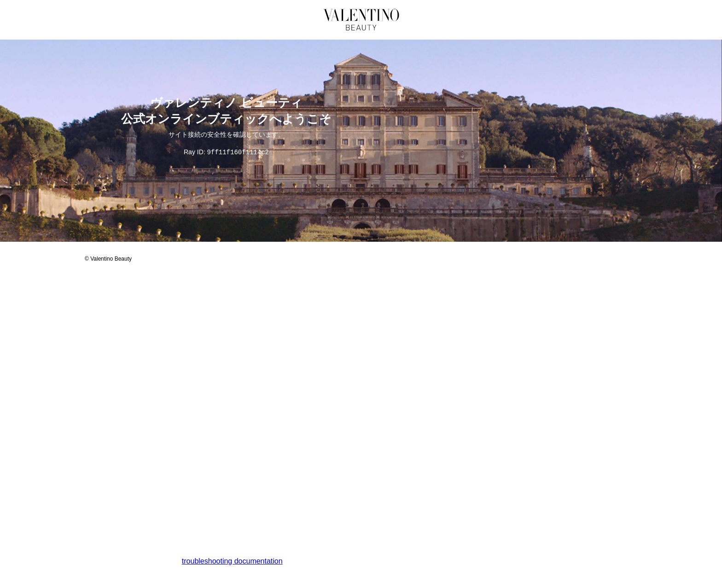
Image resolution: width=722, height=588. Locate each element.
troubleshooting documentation (232, 562)
